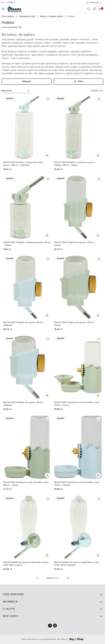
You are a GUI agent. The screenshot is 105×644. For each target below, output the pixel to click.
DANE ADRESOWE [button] (52, 595)
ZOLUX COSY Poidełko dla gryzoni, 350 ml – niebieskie (24, 404)
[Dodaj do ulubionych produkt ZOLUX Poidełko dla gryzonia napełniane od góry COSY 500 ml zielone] (48, 499)
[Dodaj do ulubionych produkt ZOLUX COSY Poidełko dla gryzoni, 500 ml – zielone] (99, 179)
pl (4, 2)
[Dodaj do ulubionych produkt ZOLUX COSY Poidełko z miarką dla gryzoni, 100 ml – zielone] (48, 179)
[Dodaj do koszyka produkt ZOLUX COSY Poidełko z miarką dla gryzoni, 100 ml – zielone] (47, 235)
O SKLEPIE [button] (52, 609)
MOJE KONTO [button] (52, 616)
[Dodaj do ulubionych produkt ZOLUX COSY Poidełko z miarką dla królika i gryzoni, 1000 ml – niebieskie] (48, 99)
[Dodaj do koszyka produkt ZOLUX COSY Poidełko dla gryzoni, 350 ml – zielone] (98, 315)
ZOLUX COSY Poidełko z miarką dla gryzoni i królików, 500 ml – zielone (75, 164)
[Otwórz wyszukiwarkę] (89, 9)
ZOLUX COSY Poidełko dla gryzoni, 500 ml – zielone (75, 244)
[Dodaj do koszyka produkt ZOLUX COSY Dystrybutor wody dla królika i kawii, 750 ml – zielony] (98, 395)
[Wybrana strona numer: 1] (52, 578)
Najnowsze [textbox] (7, 91)
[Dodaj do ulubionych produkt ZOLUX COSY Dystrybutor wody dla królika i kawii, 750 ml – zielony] (99, 339)
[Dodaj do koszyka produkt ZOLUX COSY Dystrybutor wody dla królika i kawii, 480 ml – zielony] (47, 475)
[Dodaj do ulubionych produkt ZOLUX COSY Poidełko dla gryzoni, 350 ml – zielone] (99, 259)
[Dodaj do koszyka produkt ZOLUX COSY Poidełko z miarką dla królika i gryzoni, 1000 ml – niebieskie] (47, 155)
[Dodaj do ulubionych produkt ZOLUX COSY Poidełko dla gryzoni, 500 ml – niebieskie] (48, 259)
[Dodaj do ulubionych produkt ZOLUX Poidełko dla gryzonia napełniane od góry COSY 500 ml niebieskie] (99, 499)
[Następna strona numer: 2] (67, 578)
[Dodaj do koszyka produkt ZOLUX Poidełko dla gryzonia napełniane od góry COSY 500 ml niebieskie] (98, 555)
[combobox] (16, 91)
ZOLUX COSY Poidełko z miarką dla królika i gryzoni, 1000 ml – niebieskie (23, 164)
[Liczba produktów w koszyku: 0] (100, 9)
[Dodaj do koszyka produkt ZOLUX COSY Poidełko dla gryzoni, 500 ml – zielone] (98, 235)
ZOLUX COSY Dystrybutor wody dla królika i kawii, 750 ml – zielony (77, 404)
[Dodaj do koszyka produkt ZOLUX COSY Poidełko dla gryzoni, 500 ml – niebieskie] (47, 315)
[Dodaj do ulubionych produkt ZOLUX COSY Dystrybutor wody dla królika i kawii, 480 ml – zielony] (48, 419)
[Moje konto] (94, 3)
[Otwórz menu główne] (3, 9)
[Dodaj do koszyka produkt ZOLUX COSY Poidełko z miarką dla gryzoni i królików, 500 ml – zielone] (98, 155)
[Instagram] (55, 626)
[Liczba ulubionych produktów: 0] (94, 9)
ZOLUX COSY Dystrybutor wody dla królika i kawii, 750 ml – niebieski (77, 484)
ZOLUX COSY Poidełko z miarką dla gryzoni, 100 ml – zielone (27, 244)
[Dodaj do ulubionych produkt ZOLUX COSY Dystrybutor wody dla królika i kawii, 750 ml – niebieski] (99, 419)
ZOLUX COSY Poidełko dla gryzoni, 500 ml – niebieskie (24, 324)
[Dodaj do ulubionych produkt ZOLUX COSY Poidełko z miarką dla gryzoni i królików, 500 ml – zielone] (99, 99)
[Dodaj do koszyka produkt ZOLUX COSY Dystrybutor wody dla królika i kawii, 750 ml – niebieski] (98, 475)
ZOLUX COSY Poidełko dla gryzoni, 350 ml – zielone (75, 324)
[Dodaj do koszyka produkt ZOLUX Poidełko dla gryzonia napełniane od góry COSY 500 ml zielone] (47, 555)
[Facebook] (50, 626)
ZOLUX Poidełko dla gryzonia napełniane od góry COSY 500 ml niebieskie (77, 564)
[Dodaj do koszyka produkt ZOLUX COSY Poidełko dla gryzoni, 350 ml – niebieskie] (47, 395)
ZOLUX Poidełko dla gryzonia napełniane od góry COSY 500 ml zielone (26, 564)
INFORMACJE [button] (52, 602)
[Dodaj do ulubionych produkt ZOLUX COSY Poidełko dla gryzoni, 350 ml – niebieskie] (48, 339)
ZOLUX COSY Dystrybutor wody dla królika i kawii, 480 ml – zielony (26, 484)
